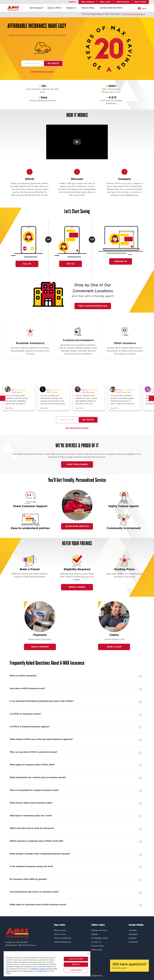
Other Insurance (125, 343)
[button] (3, 398)
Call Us (28, 264)
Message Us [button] (121, 261)
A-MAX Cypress (52, 392)
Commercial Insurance (78, 340)
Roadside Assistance (30, 343)
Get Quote (53, 63)
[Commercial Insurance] (78, 332)
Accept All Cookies (76, 959)
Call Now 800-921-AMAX (111, 8)
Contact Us (71, 8)
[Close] (88, 954)
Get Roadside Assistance (141, 14)
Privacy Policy (28, 971)
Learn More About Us (77, 526)
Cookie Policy (42, 971)
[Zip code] (33, 63)
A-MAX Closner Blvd (124, 392)
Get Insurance (36, 8)
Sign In (144, 8)
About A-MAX (54, 8)
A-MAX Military (17, 392)
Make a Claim (114, 647)
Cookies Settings (76, 970)
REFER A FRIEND (77, 587)
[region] (47, 964)
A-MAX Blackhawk (88, 392)
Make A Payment (40, 647)
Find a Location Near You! (93, 306)
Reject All (76, 965)
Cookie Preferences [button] (63, 942)
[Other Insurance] (125, 332)
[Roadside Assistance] (30, 332)
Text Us (70, 264)
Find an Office (88, 8)
